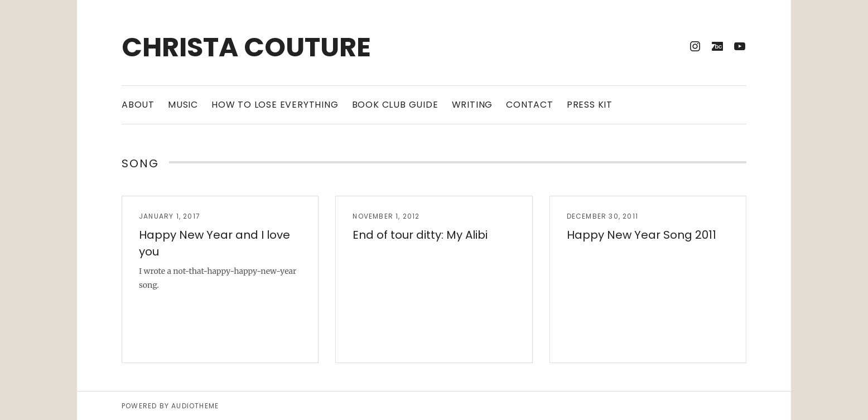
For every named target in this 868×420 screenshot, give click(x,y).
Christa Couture (246, 47)
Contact (530, 105)
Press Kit (590, 105)
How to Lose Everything (275, 105)
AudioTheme (195, 406)
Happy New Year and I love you (214, 243)
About (138, 105)
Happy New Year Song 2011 (642, 235)
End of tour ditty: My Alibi (420, 235)
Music (183, 105)
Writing (472, 105)
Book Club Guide (395, 105)
